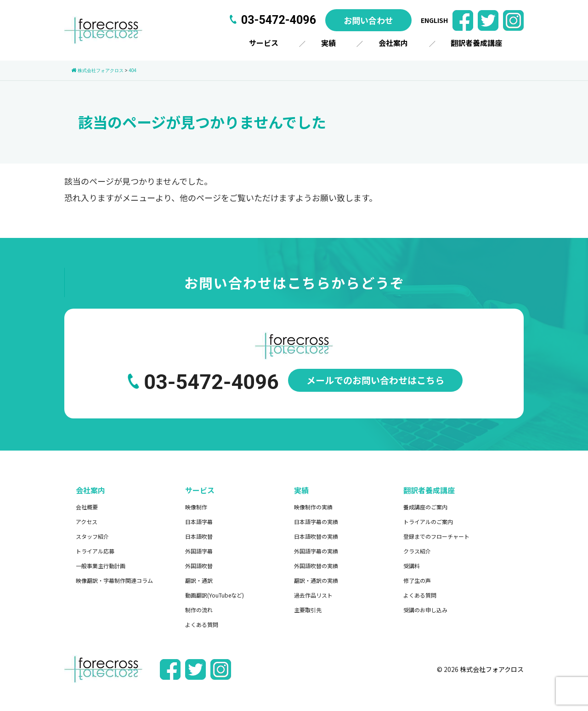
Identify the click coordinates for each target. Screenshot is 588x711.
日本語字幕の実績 (316, 522)
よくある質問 (202, 624)
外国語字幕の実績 (316, 551)
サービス (264, 43)
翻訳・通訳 (199, 580)
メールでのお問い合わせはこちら (375, 380)
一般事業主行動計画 (101, 566)
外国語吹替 (199, 566)
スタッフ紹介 (92, 536)
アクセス (87, 522)
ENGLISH (434, 20)
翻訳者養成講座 (476, 43)
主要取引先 (308, 610)
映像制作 (196, 507)
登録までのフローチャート (436, 536)
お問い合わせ (368, 20)
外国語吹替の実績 (316, 566)
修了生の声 (417, 580)
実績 (328, 43)
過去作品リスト (313, 595)
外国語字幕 (199, 551)
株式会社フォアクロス (492, 669)
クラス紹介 (417, 551)
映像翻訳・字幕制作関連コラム (114, 580)
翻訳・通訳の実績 (316, 580)
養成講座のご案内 (425, 507)
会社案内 (393, 43)
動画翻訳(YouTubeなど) (215, 595)
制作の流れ (199, 610)
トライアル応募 (95, 551)
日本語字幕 (199, 522)
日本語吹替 (199, 536)
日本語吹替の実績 (316, 536)
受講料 (412, 566)
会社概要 (87, 507)
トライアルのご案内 (428, 522)
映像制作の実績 (313, 507)
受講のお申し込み (425, 610)
